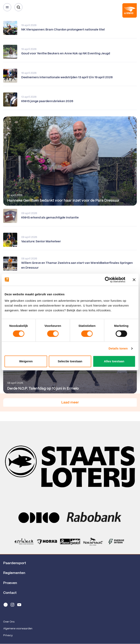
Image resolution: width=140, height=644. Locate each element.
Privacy (8, 635)
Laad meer (70, 402)
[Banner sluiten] (134, 280)
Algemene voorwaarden (18, 629)
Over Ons (9, 622)
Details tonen (118, 348)
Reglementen (14, 573)
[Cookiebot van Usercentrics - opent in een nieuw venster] (108, 280)
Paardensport (15, 563)
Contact (10, 593)
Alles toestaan (114, 361)
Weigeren (26, 361)
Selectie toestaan (70, 361)
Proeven (10, 583)
